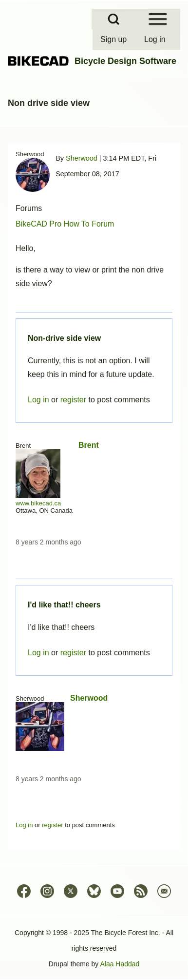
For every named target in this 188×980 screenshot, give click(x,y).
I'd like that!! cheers (64, 605)
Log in (38, 653)
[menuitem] (114, 40)
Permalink (94, 490)
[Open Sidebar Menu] (158, 19)
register (73, 653)
